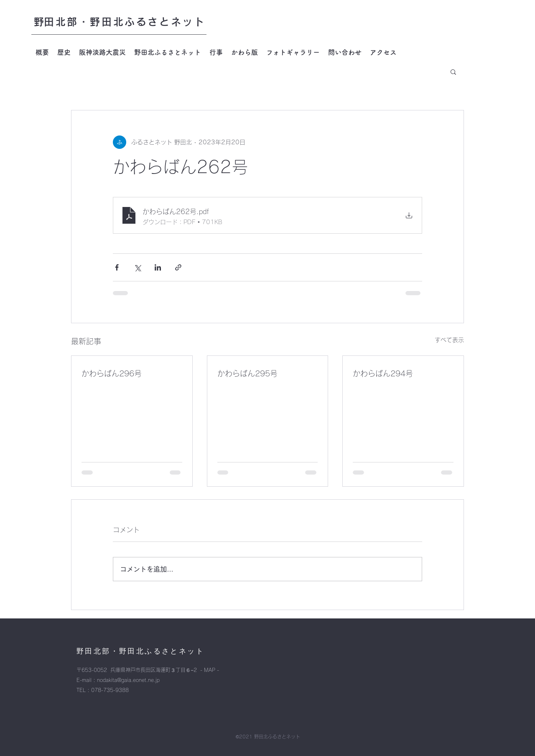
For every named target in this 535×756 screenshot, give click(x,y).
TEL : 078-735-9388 (103, 690)
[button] (453, 72)
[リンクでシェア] (178, 267)
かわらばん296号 (112, 373)
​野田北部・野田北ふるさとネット (120, 22)
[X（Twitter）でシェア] (137, 267)
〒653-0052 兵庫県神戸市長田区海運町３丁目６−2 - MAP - (148, 670)
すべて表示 (449, 340)
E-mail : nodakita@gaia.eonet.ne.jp (118, 680)
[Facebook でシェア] (117, 267)
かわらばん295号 (247, 373)
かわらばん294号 (383, 373)
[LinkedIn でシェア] (158, 267)
